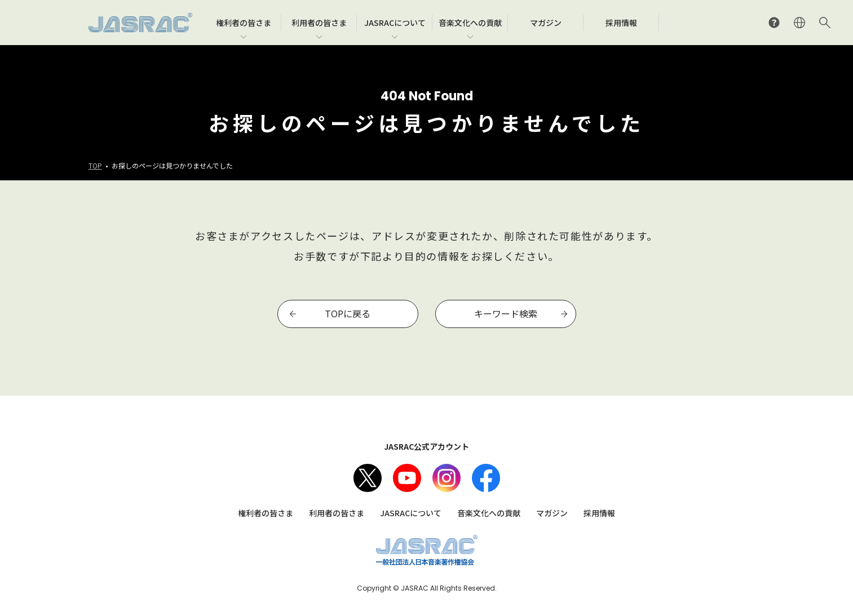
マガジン (552, 513)
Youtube (407, 478)
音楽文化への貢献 (489, 513)
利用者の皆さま (337, 513)
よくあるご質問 (774, 23)
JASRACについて (411, 513)
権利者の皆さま (266, 513)
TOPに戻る (348, 313)
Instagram (447, 478)
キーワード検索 (506, 313)
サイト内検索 (825, 23)
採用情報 (599, 513)
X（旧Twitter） (368, 478)
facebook (486, 478)
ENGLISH (799, 23)
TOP (95, 165)
